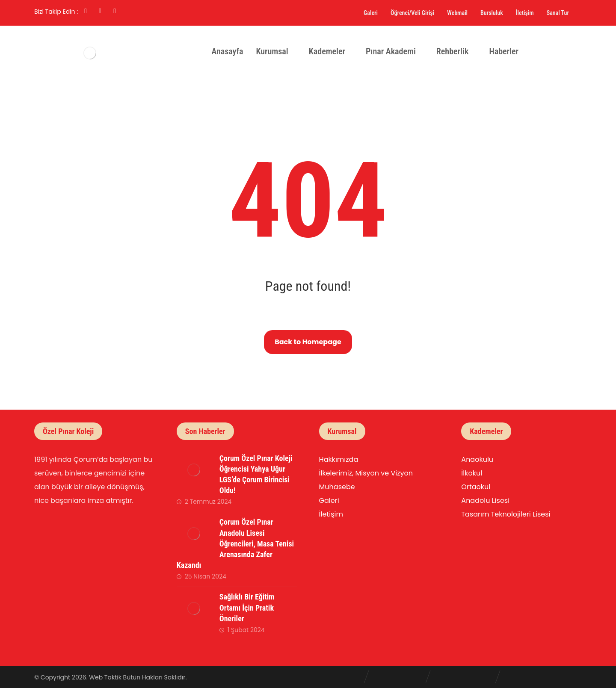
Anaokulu (477, 459)
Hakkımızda (339, 459)
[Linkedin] (100, 11)
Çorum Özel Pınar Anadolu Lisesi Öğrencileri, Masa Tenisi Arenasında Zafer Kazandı (235, 543)
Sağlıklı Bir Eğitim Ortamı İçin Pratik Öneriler (247, 607)
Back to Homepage (308, 342)
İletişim (331, 514)
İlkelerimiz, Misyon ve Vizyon (366, 473)
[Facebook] (86, 11)
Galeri (329, 500)
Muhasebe (337, 487)
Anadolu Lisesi (485, 500)
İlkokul (472, 473)
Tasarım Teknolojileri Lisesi (506, 514)
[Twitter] (115, 11)
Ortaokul (476, 487)
